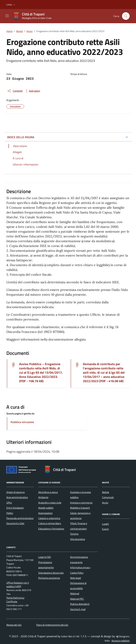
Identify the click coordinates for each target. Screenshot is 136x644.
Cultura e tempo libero (50, 523)
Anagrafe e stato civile (50, 503)
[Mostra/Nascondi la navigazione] (7, 16)
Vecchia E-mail (78, 609)
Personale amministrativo (20, 518)
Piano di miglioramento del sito (52, 625)
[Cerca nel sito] (126, 16)
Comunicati (108, 497)
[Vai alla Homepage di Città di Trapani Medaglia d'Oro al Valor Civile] (34, 16)
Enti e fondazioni (15, 508)
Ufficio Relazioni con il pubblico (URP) (18, 585)
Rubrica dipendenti (80, 604)
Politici (10, 513)
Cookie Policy (77, 573)
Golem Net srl (68, 636)
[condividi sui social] (15, 91)
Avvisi (105, 503)
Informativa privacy (80, 567)
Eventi (105, 529)
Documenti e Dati (15, 523)
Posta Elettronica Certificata (15, 600)
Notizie (106, 492)
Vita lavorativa (78, 539)
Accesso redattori (121, 641)
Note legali (76, 578)
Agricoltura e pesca (48, 492)
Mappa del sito (14, 625)
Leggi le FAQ (45, 557)
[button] (11, 5)
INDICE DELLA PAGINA (21, 137)
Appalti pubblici (46, 508)
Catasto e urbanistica (49, 518)
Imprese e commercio (81, 503)
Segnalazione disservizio (51, 573)
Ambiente (43, 497)
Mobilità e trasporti (80, 508)
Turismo (74, 534)
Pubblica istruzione (22, 422)
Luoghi (105, 524)
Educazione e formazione (51, 529)
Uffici (9, 503)
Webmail (75, 594)
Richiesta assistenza (49, 578)
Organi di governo (15, 492)
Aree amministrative (17, 497)
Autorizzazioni (45, 513)
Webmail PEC (77, 599)
